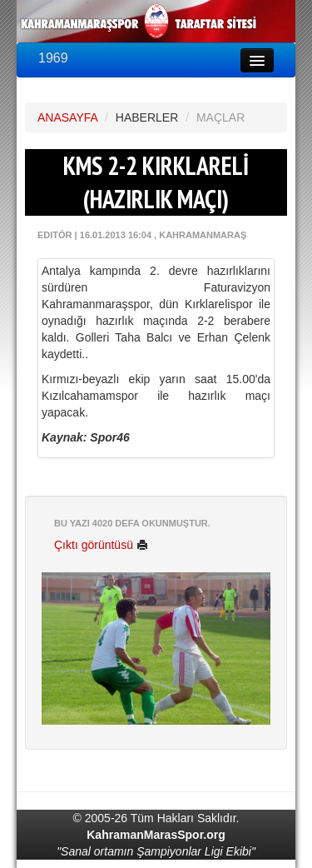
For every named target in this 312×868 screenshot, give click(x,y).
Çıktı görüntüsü (101, 545)
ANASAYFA (67, 117)
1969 (53, 58)
